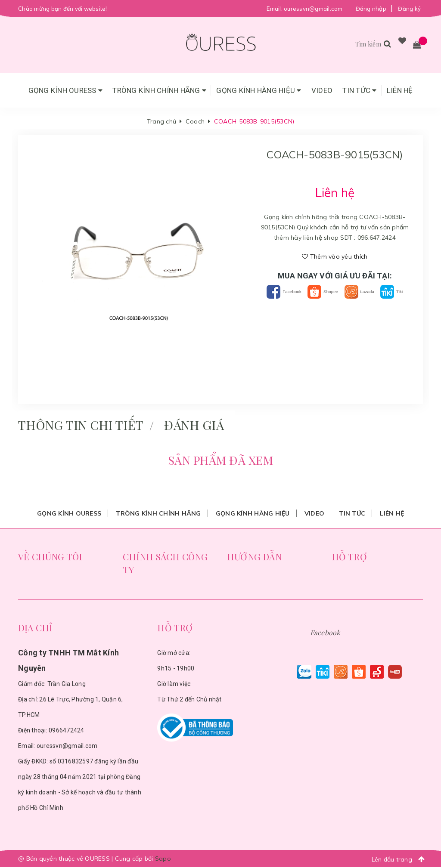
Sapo (163, 859)
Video (322, 90)
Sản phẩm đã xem (220, 461)
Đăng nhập (371, 9)
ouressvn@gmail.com (313, 9)
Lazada (383, 292)
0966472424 (67, 731)
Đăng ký (409, 9)
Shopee (337, 292)
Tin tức (359, 90)
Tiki (335, 304)
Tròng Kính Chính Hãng (159, 90)
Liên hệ (400, 90)
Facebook (286, 292)
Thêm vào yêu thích (335, 256)
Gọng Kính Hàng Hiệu (259, 90)
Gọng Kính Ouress (66, 90)
